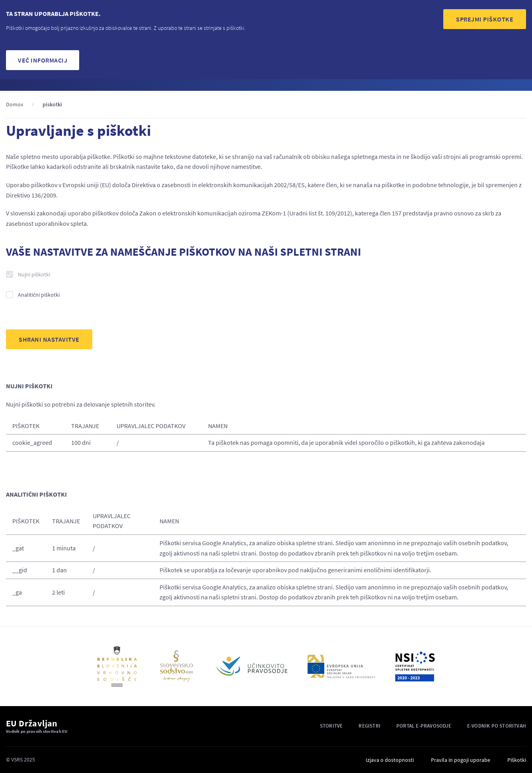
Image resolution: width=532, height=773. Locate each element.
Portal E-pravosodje (424, 726)
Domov (15, 104)
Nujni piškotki (34, 274)
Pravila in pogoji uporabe (461, 760)
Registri (369, 726)
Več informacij (43, 60)
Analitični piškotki (39, 295)
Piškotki (517, 760)
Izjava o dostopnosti (390, 760)
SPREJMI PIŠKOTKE (485, 19)
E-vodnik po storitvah (497, 726)
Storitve (331, 726)
